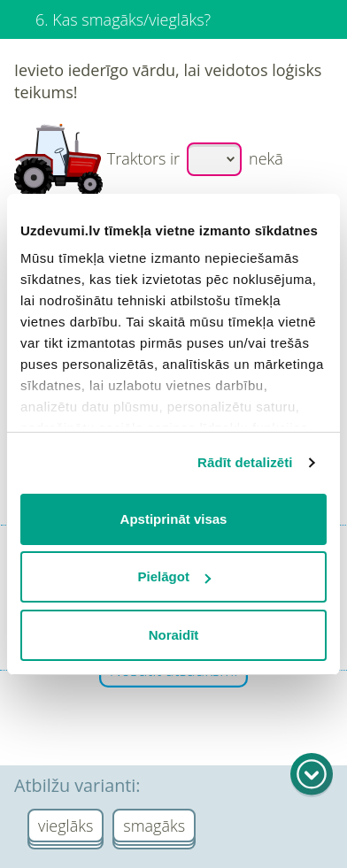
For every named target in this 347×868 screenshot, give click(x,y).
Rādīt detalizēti (245, 462)
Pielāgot (174, 576)
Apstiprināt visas (174, 519)
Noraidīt (174, 635)
